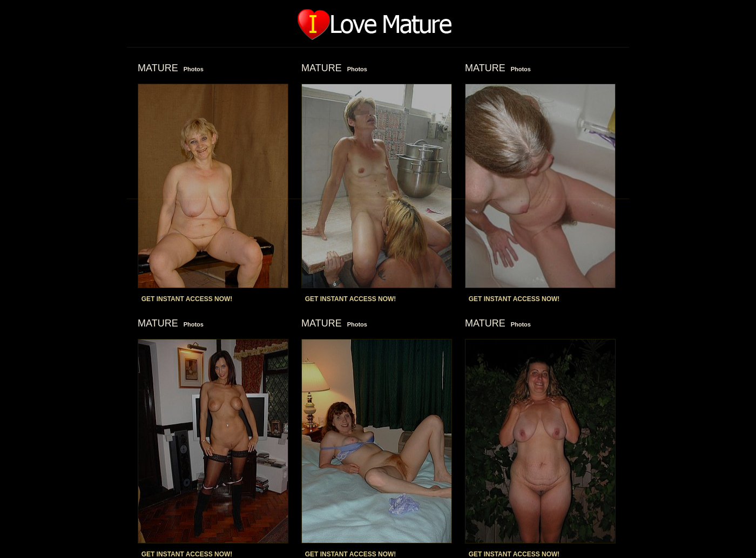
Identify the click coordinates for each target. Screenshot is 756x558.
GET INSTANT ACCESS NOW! (187, 299)
